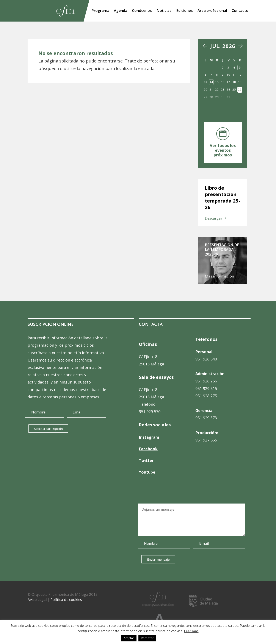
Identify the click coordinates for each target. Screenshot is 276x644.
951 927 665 (206, 440)
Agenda (121, 11)
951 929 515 (206, 388)
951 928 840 (206, 359)
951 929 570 (150, 412)
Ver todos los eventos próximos (223, 150)
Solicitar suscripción (48, 429)
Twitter (146, 460)
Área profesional (212, 11)
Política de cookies (66, 600)
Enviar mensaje (158, 559)
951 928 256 (206, 381)
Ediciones (184, 11)
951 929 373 (206, 418)
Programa (100, 11)
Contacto (240, 11)
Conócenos (142, 11)
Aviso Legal (37, 600)
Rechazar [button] (147, 638)
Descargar (214, 218)
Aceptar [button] (129, 638)
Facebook (148, 449)
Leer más (191, 631)
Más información (219, 276)
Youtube (147, 472)
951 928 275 (206, 396)
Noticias (164, 11)
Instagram (149, 437)
